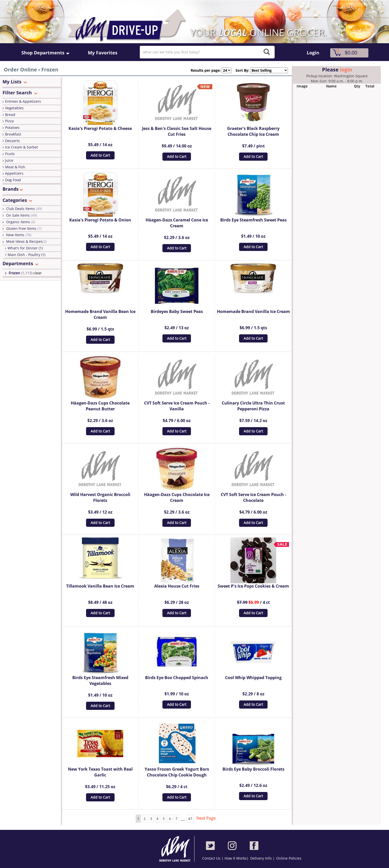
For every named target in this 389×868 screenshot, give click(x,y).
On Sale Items (22, 215)
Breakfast (13, 134)
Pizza (9, 121)
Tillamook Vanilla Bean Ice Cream (100, 586)
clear (38, 273)
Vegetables (14, 108)
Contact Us (212, 858)
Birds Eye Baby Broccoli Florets (253, 769)
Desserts (12, 141)
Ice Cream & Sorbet (22, 147)
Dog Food (13, 180)
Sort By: (240, 70)
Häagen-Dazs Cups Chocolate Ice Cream (177, 497)
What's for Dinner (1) (25, 248)
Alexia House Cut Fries (177, 586)
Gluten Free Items (24, 228)
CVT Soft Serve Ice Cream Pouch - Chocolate (253, 497)
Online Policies (289, 858)
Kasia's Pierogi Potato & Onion (100, 220)
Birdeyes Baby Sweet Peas (177, 311)
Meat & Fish (15, 167)
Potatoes (12, 128)
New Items (19, 235)
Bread (10, 115)
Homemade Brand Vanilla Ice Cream (253, 311)
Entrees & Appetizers (23, 101)
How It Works (236, 858)
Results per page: (206, 70)
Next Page (206, 818)
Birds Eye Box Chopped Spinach (177, 678)
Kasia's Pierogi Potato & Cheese (100, 128)
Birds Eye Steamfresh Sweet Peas (253, 220)
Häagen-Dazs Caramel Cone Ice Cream (177, 223)
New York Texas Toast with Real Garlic (100, 772)
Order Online (20, 70)
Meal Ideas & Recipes (26, 241)
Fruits (10, 154)
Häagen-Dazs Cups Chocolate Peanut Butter (100, 406)
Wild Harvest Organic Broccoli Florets (100, 497)
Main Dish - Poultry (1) (26, 255)
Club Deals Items (24, 209)
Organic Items (21, 222)
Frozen (21, 273)
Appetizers (14, 173)
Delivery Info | (262, 858)
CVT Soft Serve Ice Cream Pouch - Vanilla (177, 406)
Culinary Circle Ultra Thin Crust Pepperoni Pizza (253, 406)
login (346, 70)
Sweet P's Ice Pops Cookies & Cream (253, 586)
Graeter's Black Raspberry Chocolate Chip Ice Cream (253, 131)
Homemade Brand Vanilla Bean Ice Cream (100, 314)
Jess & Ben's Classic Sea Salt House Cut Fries (177, 131)
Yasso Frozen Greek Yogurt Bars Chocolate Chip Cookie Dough (177, 772)
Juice (9, 160)
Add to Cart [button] (100, 155)
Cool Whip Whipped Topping (253, 678)
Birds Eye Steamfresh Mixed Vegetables (100, 680)
